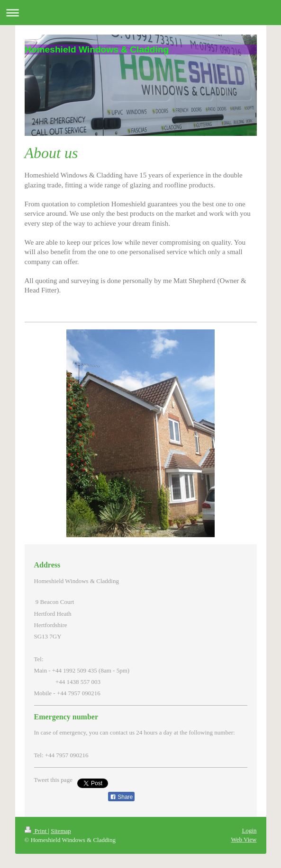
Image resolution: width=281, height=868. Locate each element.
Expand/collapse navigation (140, 13)
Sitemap (61, 831)
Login (249, 830)
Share (121, 797)
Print (36, 831)
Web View (244, 839)
